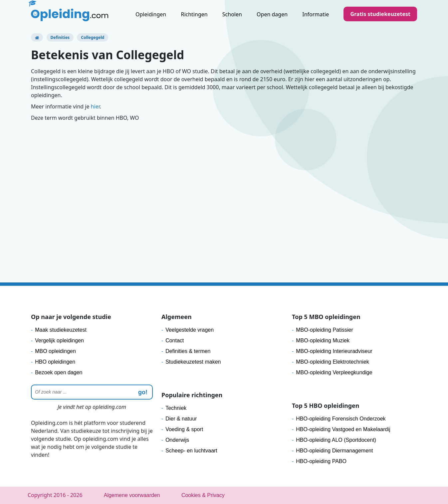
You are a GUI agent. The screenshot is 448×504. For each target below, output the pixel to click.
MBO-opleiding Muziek (323, 340)
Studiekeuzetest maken (193, 362)
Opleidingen (151, 14)
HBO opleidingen (55, 362)
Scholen (232, 14)
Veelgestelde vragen (190, 330)
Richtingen (194, 14)
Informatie (316, 14)
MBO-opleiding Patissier (325, 330)
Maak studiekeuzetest (61, 330)
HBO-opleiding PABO (321, 461)
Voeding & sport (184, 429)
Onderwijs (177, 440)
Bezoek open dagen (59, 372)
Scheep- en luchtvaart (191, 451)
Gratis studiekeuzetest (380, 14)
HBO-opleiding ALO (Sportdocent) (336, 440)
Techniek (176, 408)
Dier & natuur (181, 419)
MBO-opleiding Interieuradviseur (334, 351)
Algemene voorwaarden (132, 495)
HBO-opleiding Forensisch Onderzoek (341, 419)
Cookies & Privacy (203, 495)
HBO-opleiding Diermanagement (334, 451)
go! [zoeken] (143, 392)
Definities (60, 37)
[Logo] (70, 15)
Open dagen (272, 14)
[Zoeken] (92, 392)
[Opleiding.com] (37, 37)
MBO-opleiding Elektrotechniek (333, 362)
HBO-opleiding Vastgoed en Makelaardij (343, 429)
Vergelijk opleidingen (59, 340)
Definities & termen (188, 351)
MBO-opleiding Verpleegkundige (334, 372)
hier (95, 106)
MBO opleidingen (55, 351)
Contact (175, 340)
